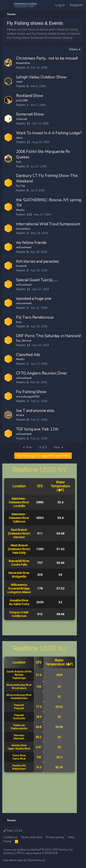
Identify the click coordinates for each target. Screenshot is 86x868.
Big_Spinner (24, 341)
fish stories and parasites (37, 261)
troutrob (21, 266)
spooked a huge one (34, 299)
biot (19, 322)
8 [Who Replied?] (28, 420)
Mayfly (20, 210)
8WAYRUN (51, 853)
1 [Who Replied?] (28, 105)
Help (71, 837)
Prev (27, 447)
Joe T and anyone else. (35, 411)
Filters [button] (74, 50)
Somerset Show (30, 114)
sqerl (19, 82)
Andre (20, 415)
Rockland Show (30, 96)
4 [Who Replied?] (28, 68)
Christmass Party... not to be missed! (47, 58)
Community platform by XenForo (38, 850)
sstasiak (22, 119)
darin (19, 138)
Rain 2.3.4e (13, 831)
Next (59, 447)
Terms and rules (32, 837)
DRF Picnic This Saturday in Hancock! (49, 336)
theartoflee (23, 63)
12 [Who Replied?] (28, 345)
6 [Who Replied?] (28, 190)
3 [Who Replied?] (28, 233)
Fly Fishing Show (31, 392)
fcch (19, 162)
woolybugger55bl (28, 397)
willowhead (24, 247)
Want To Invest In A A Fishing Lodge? (49, 133)
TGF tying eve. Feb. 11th (37, 429)
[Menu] (7, 5)
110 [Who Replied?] (29, 215)
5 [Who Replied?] (28, 166)
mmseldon (23, 229)
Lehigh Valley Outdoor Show (41, 77)
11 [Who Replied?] (28, 124)
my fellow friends (31, 243)
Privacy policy (55, 837)
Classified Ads (28, 355)
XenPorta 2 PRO (13, 853)
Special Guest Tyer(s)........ (37, 280)
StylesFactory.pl (36, 860)
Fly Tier (21, 186)
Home (7, 841)
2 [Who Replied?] (28, 308)
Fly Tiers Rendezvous (35, 317)
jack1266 (22, 100)
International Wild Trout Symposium (48, 224)
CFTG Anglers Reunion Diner (42, 373)
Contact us (10, 837)
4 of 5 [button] (43, 447)
